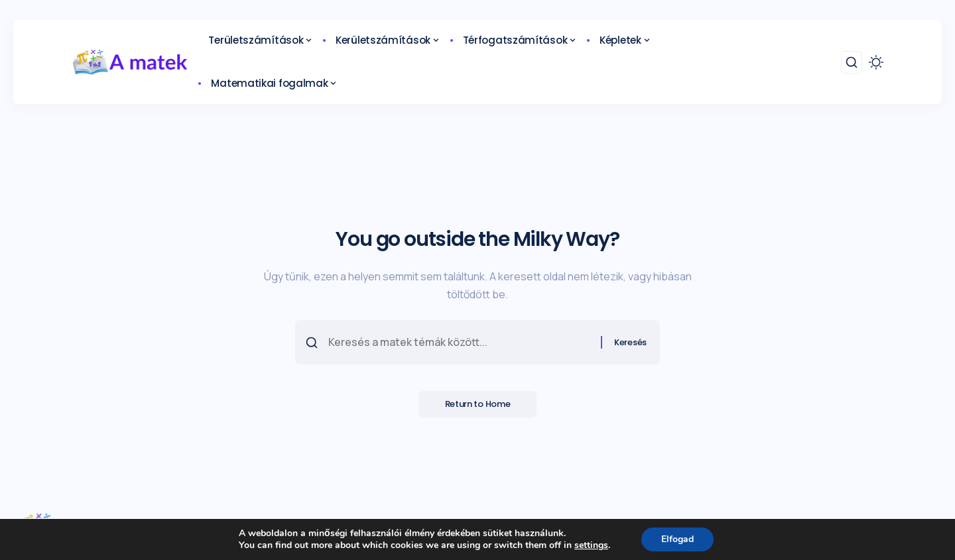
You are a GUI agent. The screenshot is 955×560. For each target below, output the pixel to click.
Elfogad (677, 539)
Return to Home (478, 404)
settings (591, 545)
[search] (852, 62)
